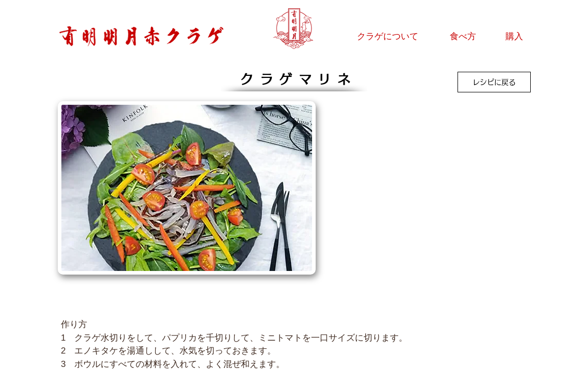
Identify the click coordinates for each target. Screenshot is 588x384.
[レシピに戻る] (494, 82)
